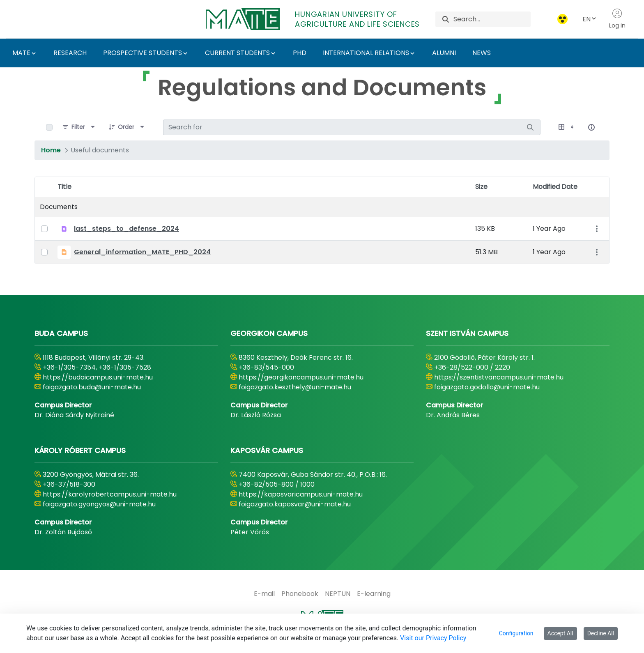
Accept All (560, 633)
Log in (617, 19)
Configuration (516, 633)
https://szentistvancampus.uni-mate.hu (499, 377)
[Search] (492, 19)
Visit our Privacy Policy (433, 638)
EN (590, 19)
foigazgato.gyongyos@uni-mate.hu (99, 504)
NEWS (482, 53)
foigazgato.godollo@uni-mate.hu (487, 387)
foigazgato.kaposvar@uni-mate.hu (295, 504)
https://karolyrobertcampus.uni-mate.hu (110, 494)
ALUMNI (444, 53)
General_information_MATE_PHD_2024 (142, 252)
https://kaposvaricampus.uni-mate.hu (301, 494)
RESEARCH (70, 53)
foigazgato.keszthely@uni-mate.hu (295, 387)
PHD (300, 53)
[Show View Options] (567, 127)
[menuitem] (264, 594)
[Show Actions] (597, 229)
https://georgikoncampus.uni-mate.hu (301, 377)
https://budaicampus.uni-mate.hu (98, 377)
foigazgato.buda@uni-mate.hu (92, 387)
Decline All (601, 633)
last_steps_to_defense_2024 (126, 229)
